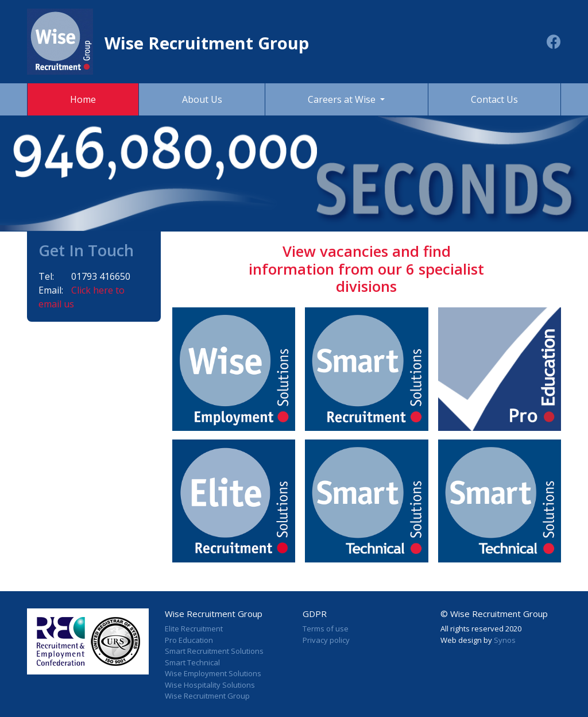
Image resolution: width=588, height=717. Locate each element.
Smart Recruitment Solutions (214, 651)
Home (83, 99)
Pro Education (189, 640)
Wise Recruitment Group (207, 696)
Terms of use (326, 629)
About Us (202, 99)
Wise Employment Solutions (213, 673)
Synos (505, 640)
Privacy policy (326, 640)
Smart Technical (192, 662)
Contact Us (494, 99)
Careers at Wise (343, 99)
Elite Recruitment (194, 629)
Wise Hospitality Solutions (210, 685)
